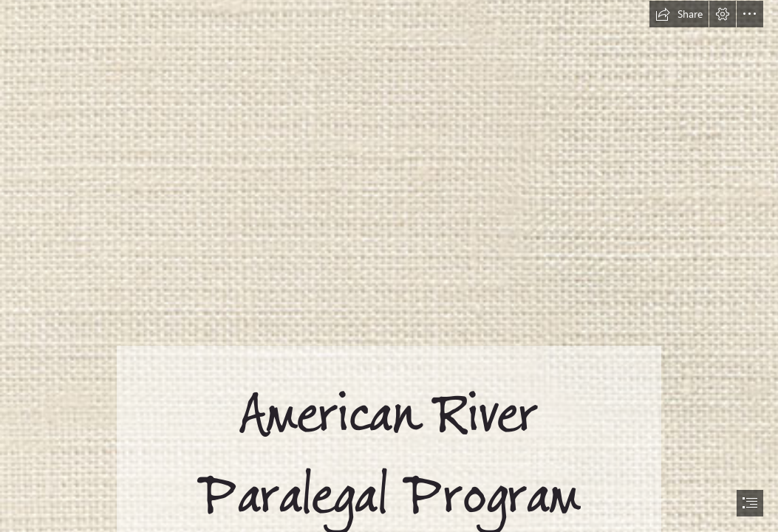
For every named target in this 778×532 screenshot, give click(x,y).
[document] (389, 266)
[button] (679, 14)
